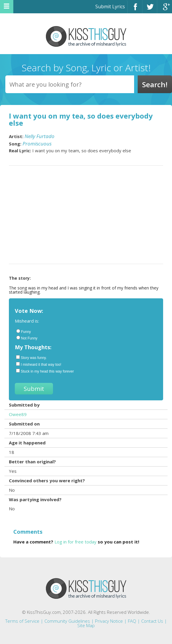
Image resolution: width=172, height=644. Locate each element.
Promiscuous (37, 144)
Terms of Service (22, 621)
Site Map (86, 625)
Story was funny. (31, 357)
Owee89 (18, 414)
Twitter (150, 9)
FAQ (132, 621)
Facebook (135, 9)
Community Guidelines (67, 621)
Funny (24, 331)
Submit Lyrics (110, 7)
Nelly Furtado (40, 136)
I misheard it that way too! (39, 364)
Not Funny (27, 338)
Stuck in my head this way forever (45, 371)
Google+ (165, 9)
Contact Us (152, 621)
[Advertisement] (86, 215)
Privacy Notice (109, 621)
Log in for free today (75, 542)
